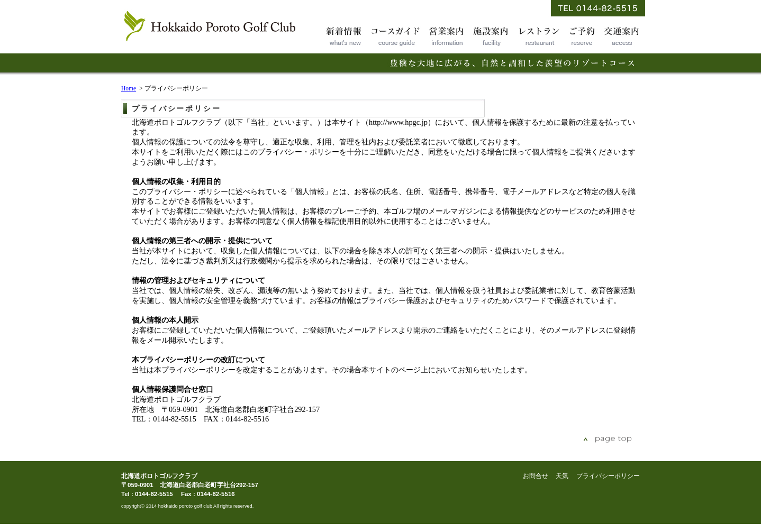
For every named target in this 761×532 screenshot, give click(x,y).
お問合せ (536, 476)
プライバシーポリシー (608, 476)
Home (129, 88)
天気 (562, 476)
